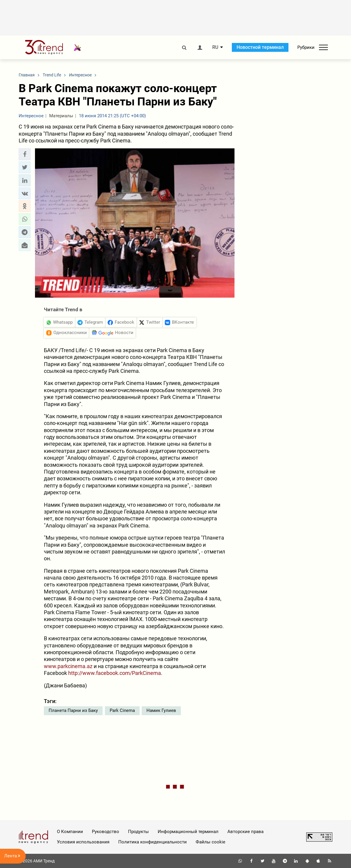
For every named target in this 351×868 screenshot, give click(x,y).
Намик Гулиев (161, 710)
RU (215, 47)
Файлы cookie (210, 842)
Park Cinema (122, 710)
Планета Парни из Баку (73, 710)
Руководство (106, 832)
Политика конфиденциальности (153, 842)
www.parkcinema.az (68, 666)
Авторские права (245, 832)
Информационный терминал (188, 832)
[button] (25, 154)
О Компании (70, 832)
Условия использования (83, 842)
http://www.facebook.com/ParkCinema (115, 673)
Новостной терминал (260, 47)
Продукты (138, 832)
